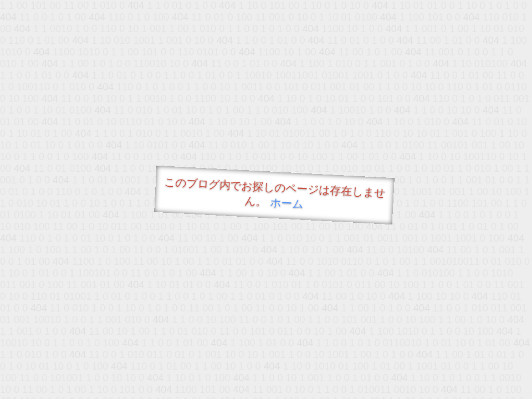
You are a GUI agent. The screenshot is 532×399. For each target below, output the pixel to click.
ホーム (287, 203)
